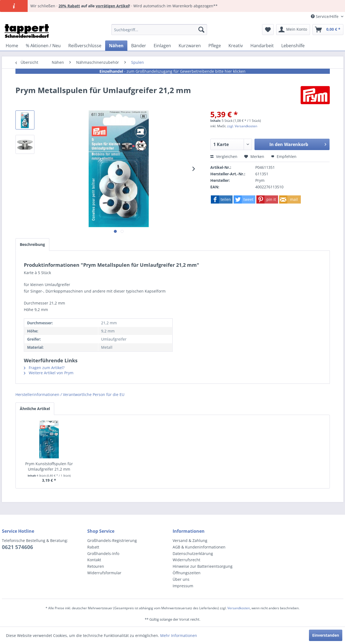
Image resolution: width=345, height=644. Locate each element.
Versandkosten (239, 608)
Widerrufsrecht (186, 560)
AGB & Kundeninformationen (199, 547)
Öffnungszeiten (187, 573)
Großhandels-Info (103, 553)
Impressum (183, 586)
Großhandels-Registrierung (112, 540)
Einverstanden (326, 635)
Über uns (181, 579)
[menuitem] (159, 30)
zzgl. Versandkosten (242, 126)
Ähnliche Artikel (35, 409)
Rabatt (93, 547)
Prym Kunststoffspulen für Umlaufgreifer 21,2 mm (49, 466)
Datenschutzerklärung (193, 553)
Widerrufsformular (104, 573)
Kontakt (94, 560)
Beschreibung (32, 244)
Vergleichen (224, 156)
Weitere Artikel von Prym (49, 373)
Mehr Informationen (179, 635)
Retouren (96, 566)
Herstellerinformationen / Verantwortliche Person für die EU (70, 394)
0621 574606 (17, 547)
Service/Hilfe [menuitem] (325, 16)
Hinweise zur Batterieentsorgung (203, 566)
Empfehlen (284, 156)
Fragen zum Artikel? (44, 368)
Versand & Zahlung (190, 540)
